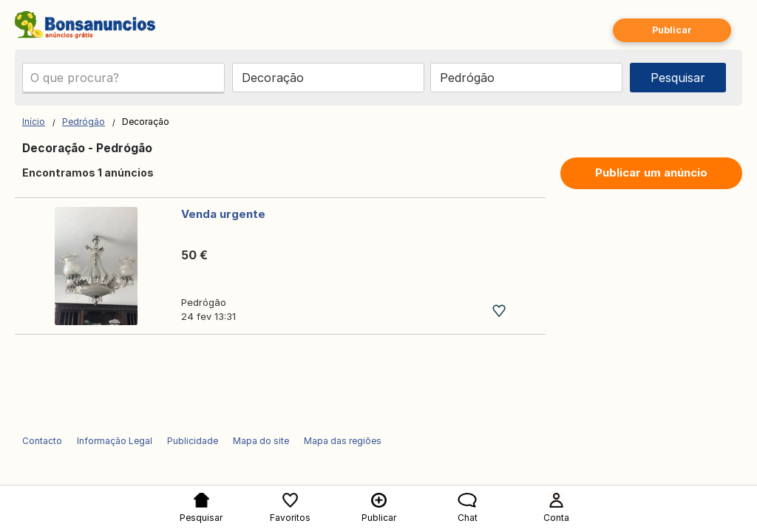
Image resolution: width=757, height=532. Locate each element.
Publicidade (193, 441)
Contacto (42, 441)
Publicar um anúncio (651, 173)
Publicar (672, 30)
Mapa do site (261, 441)
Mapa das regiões (343, 441)
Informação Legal (115, 441)
